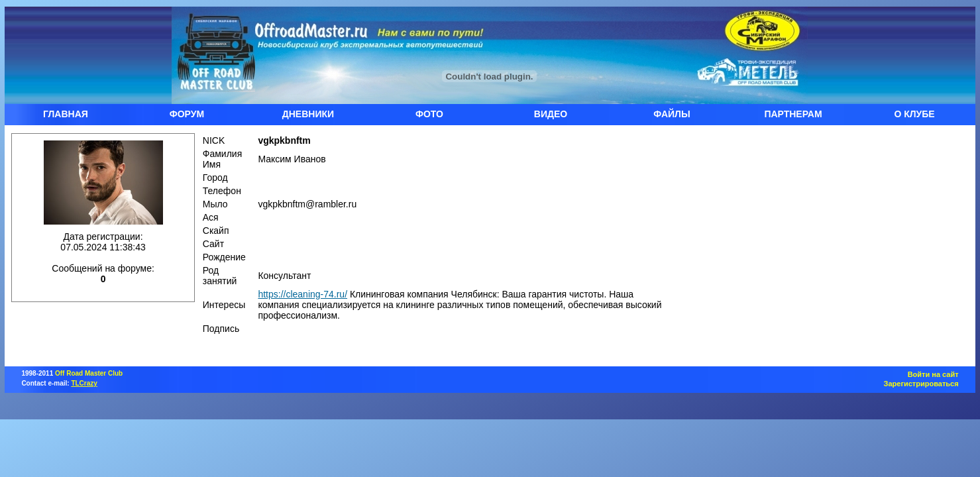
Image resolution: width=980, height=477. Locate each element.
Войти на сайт (933, 374)
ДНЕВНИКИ (308, 114)
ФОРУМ (187, 114)
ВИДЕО (551, 114)
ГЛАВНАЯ (66, 114)
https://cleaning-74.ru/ (302, 294)
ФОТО (429, 114)
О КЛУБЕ (914, 114)
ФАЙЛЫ (672, 114)
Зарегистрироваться (921, 384)
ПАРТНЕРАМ (793, 114)
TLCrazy (84, 383)
